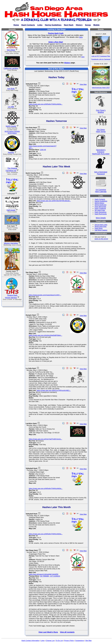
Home (16, 25)
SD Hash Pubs (100, 210)
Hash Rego (99, 228)
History (79, 25)
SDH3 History (99, 203)
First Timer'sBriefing (101, 110)
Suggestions (80, 641)
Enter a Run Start (56, 42)
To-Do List (59, 641)
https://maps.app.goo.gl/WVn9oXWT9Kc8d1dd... (54, 201)
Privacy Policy (69, 641)
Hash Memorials (100, 207)
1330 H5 (43, 150)
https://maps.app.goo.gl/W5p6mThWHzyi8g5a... (46, 104)
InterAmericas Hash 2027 (101, 88)
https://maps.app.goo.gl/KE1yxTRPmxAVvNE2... (54, 390)
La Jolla (11, 107)
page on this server (101, 239)
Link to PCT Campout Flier (101, 56)
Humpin (11, 152)
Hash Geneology (101, 212)
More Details (101, 218)
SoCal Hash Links (101, 225)
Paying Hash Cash (56, 33)
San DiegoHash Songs (101, 129)
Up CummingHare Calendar (101, 189)
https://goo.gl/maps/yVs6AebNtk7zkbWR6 (44, 574)
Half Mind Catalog (101, 230)
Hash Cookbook (100, 208)
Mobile (96, 25)
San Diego (11, 50)
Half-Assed (11, 210)
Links (40, 25)
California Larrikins (11, 68)
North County (11, 126)
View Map (83, 84)
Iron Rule (11, 89)
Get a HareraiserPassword (101, 171)
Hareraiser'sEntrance (101, 149)
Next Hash (69, 25)
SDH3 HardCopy (100, 205)
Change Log (50, 641)
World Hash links (101, 226)
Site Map (88, 641)
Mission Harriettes (11, 243)
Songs (88, 25)
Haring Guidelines (53, 25)
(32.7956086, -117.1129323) (50, 576)
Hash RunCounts (101, 214)
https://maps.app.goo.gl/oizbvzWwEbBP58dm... (46, 335)
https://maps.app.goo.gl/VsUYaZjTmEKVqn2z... (45, 439)
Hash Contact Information (30, 641)
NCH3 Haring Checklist (12, 131)
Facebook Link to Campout (101, 59)
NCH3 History (12, 133)
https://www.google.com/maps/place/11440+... (45, 295)
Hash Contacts (28, 25)
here (81, 37)
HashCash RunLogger (101, 154)
